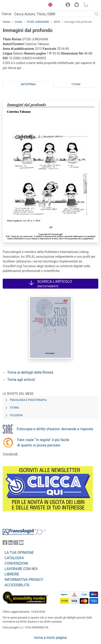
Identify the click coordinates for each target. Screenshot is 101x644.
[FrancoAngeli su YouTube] (21, 544)
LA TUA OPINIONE (19, 553)
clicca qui (14, 68)
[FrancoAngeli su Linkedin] (10, 544)
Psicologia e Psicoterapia (28, 400)
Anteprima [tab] (28, 84)
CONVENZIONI (16, 563)
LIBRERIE (12, 574)
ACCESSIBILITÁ (17, 585)
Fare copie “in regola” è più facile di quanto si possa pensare (43, 443)
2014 (57, 22)
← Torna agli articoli (19, 380)
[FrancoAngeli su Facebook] (5, 544)
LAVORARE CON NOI (21, 569)
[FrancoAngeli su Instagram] (16, 544)
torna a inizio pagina (50, 638)
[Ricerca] (96, 14)
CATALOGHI (14, 558)
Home (6, 22)
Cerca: (7, 14)
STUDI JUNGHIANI (38, 22)
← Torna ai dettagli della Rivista (28, 372)
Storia (15, 408)
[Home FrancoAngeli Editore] (18, 5)
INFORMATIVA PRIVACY (24, 580)
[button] (49, 5)
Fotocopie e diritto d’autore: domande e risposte (55, 429)
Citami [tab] (76, 84)
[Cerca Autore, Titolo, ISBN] (53, 14)
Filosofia (16, 415)
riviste (18, 22)
